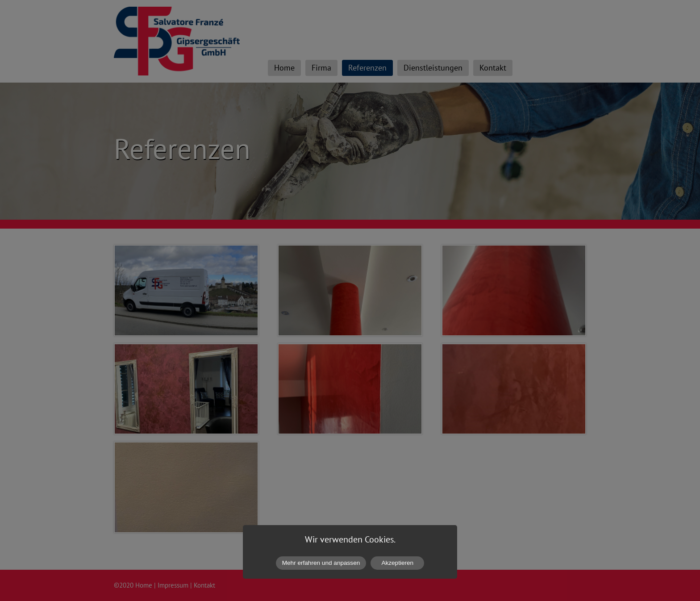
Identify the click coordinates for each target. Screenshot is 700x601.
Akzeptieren (397, 563)
